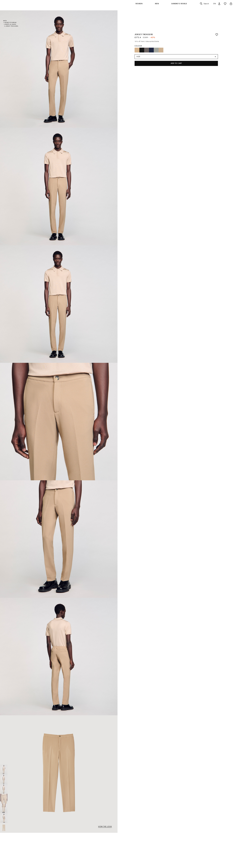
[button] (139, 5)
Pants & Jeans (11, 24)
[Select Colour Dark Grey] (147, 50)
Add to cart (176, 63)
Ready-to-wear (11, 22)
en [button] (215, 4)
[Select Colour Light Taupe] (161, 50)
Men (5, 21)
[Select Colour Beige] (137, 50)
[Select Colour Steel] (156, 50)
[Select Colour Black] (142, 50)
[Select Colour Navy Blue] (151, 50)
